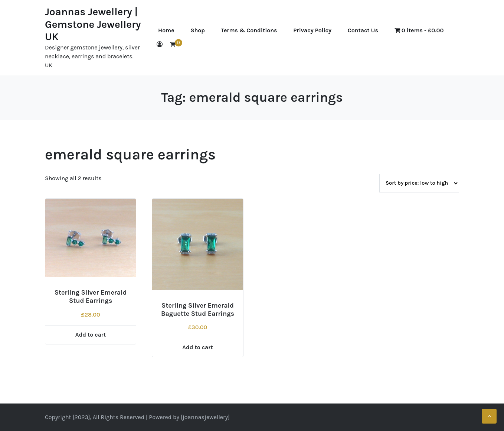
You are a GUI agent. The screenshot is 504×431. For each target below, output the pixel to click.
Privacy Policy (312, 30)
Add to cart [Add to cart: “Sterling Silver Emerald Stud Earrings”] (91, 335)
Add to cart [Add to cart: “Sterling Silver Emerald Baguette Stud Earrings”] (197, 347)
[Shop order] (419, 183)
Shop (198, 30)
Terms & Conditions (249, 30)
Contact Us (363, 30)
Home (166, 30)
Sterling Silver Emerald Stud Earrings (91, 296)
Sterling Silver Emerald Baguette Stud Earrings (198, 310)
